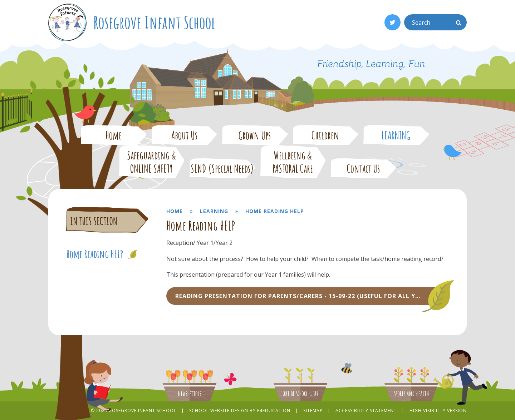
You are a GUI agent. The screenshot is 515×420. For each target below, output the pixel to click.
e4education (274, 411)
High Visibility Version (438, 411)
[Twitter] (393, 22)
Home (175, 211)
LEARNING (214, 211)
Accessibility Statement (366, 411)
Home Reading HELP (275, 211)
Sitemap (313, 411)
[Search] (459, 22)
